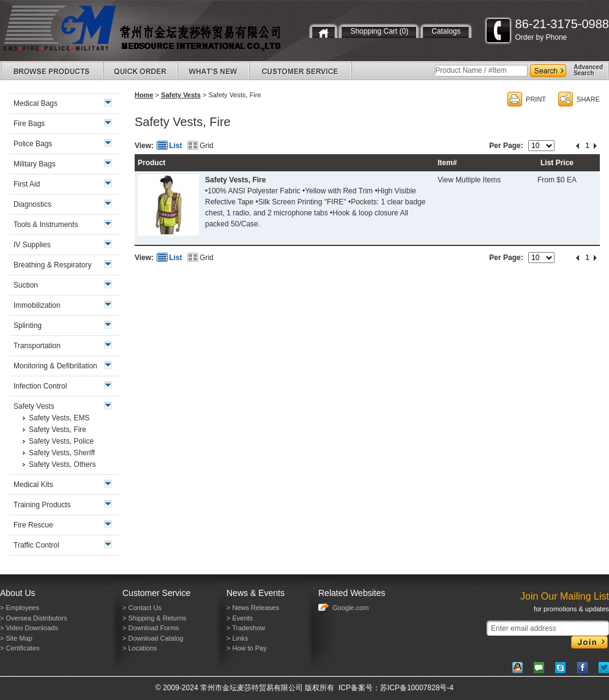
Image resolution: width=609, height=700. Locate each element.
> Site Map (16, 638)
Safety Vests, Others (62, 464)
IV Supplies (32, 245)
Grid (207, 146)
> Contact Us (142, 608)
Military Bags (35, 164)
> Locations (140, 648)
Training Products (42, 505)
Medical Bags (35, 103)
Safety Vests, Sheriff (62, 453)
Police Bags (33, 144)
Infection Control (40, 386)
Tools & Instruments (46, 225)
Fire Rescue (33, 525)
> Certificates (20, 648)
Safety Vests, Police (61, 441)
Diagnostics (32, 204)
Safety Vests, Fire (235, 180)
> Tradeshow (246, 628)
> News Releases (253, 608)
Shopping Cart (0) (379, 31)
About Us (18, 593)
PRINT (536, 99)
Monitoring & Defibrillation (55, 366)
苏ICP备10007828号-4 (417, 688)
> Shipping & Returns (154, 618)
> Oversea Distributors (34, 618)
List (175, 146)
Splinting (28, 326)
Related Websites (352, 593)
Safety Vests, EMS (59, 418)
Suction (26, 285)
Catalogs (446, 31)
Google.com (350, 608)
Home (144, 95)
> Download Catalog (153, 638)
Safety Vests (181, 95)
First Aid (27, 184)
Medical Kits (33, 485)
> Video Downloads (29, 628)
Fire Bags (29, 124)
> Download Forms (151, 628)
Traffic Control (36, 545)
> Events (240, 618)
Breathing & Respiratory (52, 265)
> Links (237, 638)
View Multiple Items (469, 180)
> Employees (20, 608)
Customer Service (156, 593)
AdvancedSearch (588, 70)
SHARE (588, 99)
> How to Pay (247, 648)
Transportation (37, 346)
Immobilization (37, 305)
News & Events (256, 593)
